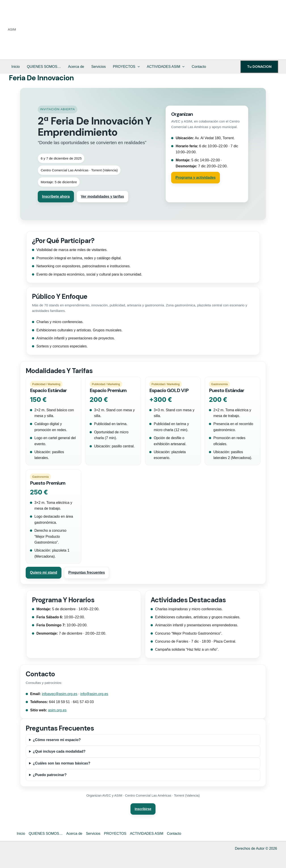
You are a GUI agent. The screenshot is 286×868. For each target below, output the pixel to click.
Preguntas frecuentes (87, 572)
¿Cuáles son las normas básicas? (62, 763)
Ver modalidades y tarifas (102, 196)
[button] (138, 67)
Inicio (16, 67)
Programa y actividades (196, 178)
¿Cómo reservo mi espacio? (57, 740)
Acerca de (76, 67)
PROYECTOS (126, 67)
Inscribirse (143, 809)
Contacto (199, 67)
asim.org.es (57, 710)
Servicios (98, 67)
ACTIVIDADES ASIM (166, 67)
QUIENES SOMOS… (44, 67)
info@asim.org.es (94, 694)
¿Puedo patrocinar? (50, 775)
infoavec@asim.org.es (60, 694)
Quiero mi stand (44, 572)
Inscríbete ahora (56, 196)
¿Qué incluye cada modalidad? (59, 751)
